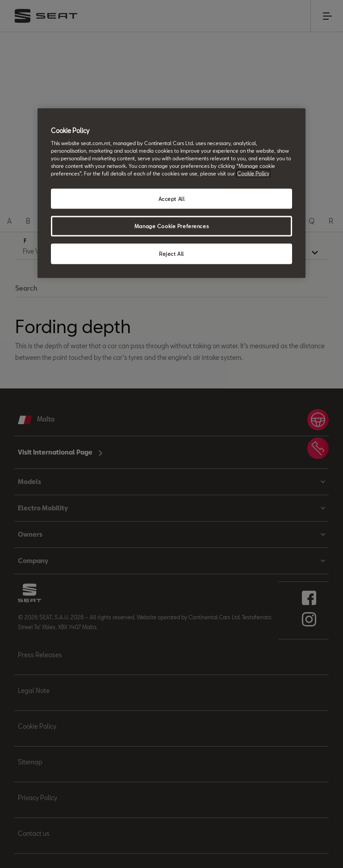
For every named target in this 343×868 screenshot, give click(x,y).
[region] (171, 193)
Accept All (172, 198)
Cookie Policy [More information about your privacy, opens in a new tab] (253, 173)
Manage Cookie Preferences (171, 226)
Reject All (171, 254)
